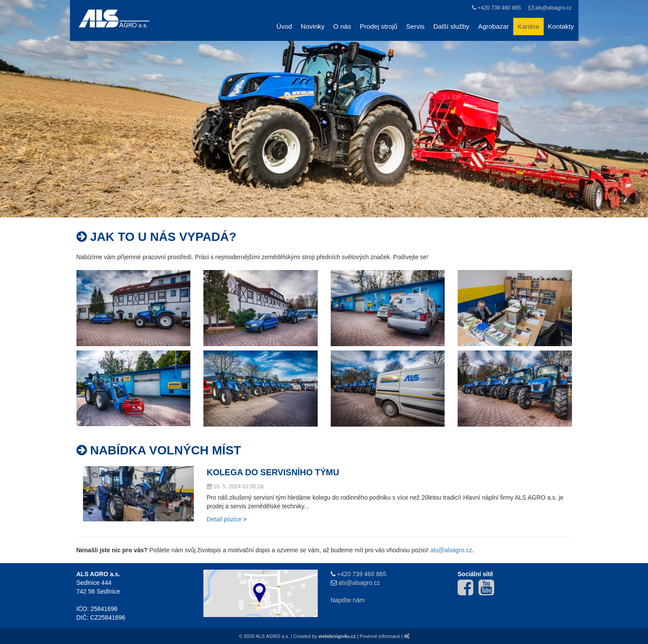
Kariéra (528, 26)
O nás (342, 26)
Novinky (313, 26)
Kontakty (561, 26)
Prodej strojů (379, 26)
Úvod (284, 26)
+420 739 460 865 (499, 8)
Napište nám (348, 600)
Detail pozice (227, 519)
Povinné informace (380, 636)
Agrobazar (493, 26)
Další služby (451, 26)
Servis (415, 26)
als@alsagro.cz (553, 8)
